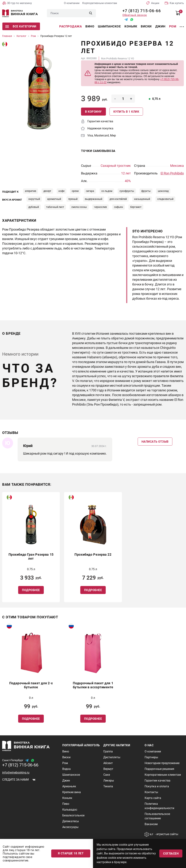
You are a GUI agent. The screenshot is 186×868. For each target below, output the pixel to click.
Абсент (108, 763)
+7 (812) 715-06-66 (140, 11)
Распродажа (70, 26)
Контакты (151, 792)
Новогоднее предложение (162, 763)
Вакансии (151, 824)
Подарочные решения (159, 769)
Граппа (108, 751)
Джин (160, 26)
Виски (146, 26)
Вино (90, 26)
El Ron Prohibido (172, 173)
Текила (108, 786)
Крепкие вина (72, 792)
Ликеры (109, 781)
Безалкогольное (73, 815)
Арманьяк (69, 786)
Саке (107, 775)
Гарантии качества (157, 781)
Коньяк (131, 26)
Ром (173, 26)
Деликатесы (71, 821)
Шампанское (109, 26)
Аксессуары (70, 827)
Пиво (66, 804)
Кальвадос (70, 810)
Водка (66, 769)
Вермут (108, 769)
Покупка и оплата (157, 786)
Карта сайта (153, 798)
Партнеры (151, 757)
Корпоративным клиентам (100, 3)
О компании (72, 3)
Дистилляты (112, 757)
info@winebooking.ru (16, 773)
